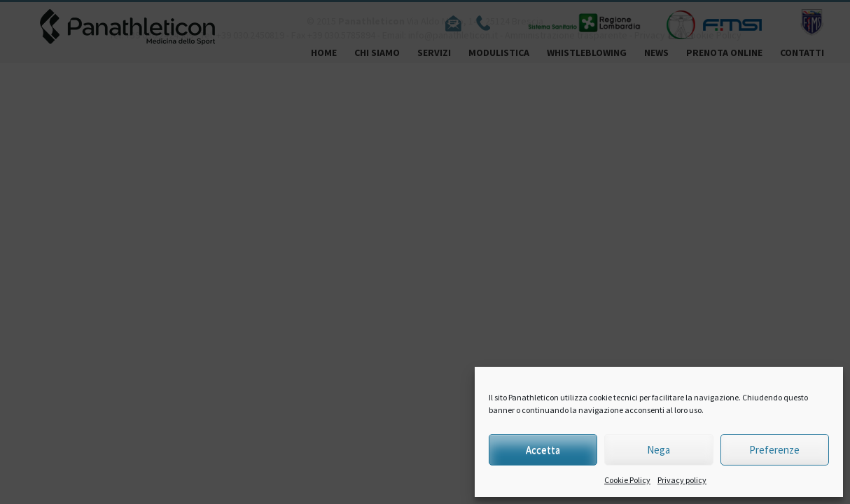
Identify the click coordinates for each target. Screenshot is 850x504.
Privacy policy (682, 480)
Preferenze (774, 450)
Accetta (543, 450)
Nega (659, 450)
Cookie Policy (627, 480)
